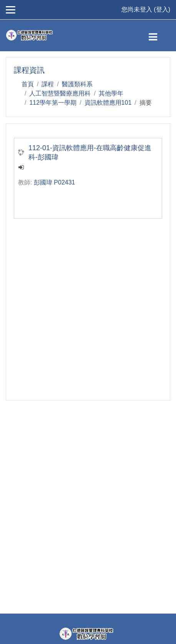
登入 (162, 9)
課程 (48, 84)
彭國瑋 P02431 (55, 182)
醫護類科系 (77, 84)
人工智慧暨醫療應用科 (60, 93)
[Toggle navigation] (159, 35)
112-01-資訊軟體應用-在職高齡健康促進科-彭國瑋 (90, 153)
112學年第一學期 (53, 103)
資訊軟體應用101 (108, 103)
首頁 (28, 84)
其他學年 (111, 93)
